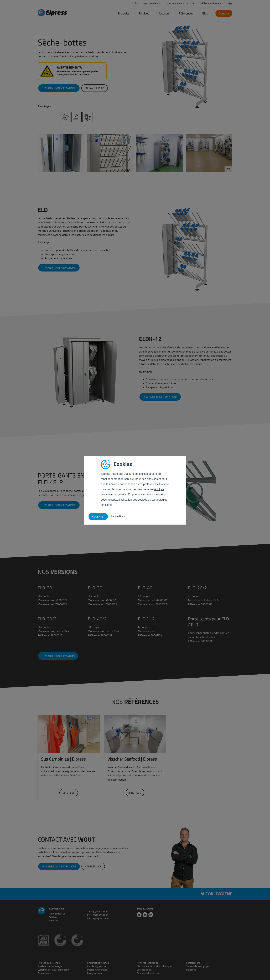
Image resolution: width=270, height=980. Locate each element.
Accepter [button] (98, 517)
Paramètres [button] (118, 516)
